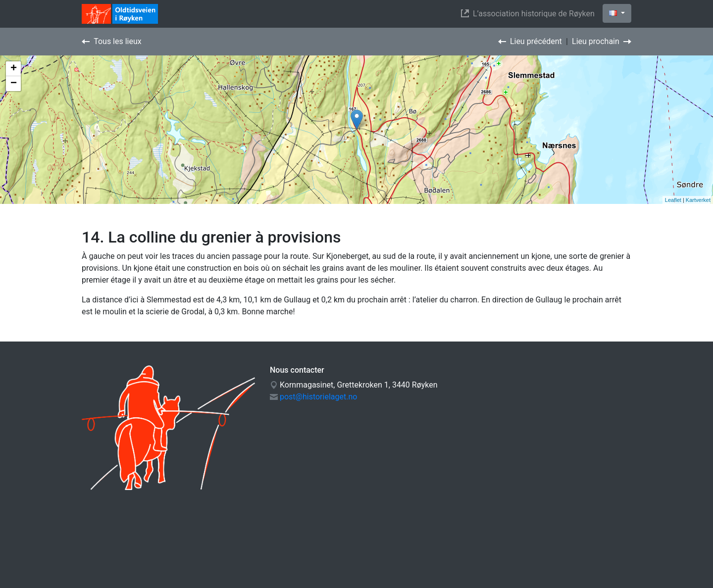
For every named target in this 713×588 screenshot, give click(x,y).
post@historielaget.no (318, 397)
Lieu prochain (602, 41)
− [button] (14, 84)
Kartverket (698, 200)
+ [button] (14, 69)
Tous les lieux (112, 41)
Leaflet (673, 200)
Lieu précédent (530, 41)
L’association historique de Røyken (530, 14)
